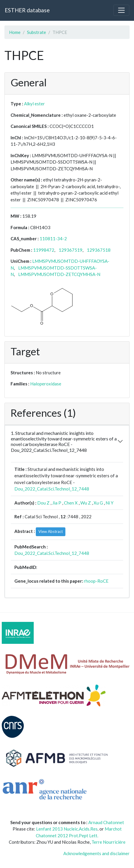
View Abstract (51, 531)
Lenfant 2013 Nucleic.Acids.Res (67, 829)
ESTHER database (27, 10)
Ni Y (110, 503)
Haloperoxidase (46, 384)
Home (15, 32)
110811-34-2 (53, 239)
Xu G (98, 503)
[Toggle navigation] (121, 10)
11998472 (44, 250)
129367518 (99, 250)
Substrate (37, 32)
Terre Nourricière (108, 842)
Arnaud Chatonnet (106, 822)
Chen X (71, 503)
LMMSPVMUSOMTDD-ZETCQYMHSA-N (59, 274)
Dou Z (43, 503)
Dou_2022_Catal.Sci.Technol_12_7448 (52, 489)
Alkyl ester (34, 104)
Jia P (57, 503)
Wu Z (86, 503)
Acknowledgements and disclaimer (96, 853)
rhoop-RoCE (96, 581)
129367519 (71, 250)
